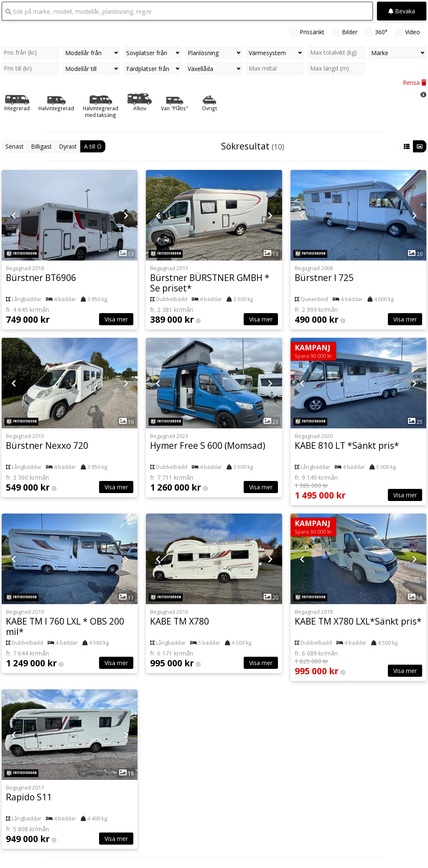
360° (381, 32)
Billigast (41, 146)
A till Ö (93, 146)
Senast (15, 146)
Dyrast (68, 146)
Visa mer (116, 319)
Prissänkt (312, 32)
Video (413, 32)
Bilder (350, 32)
